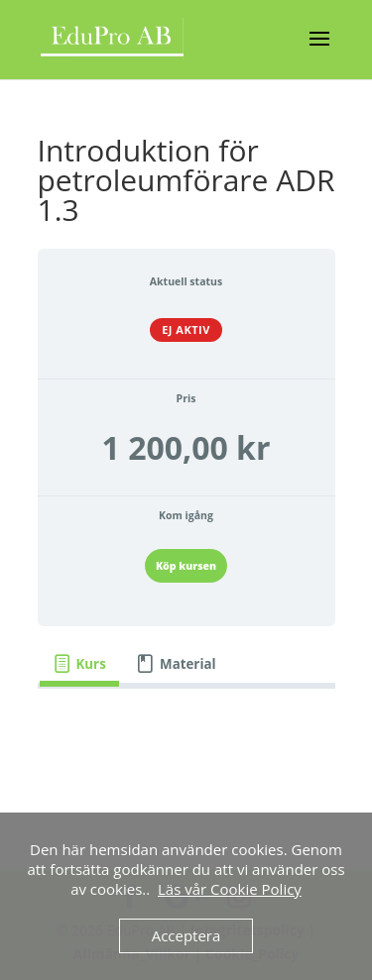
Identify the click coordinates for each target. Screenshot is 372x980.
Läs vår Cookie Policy (230, 889)
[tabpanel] (186, 766)
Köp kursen (186, 566)
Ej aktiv (186, 329)
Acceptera (186, 935)
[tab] (80, 664)
